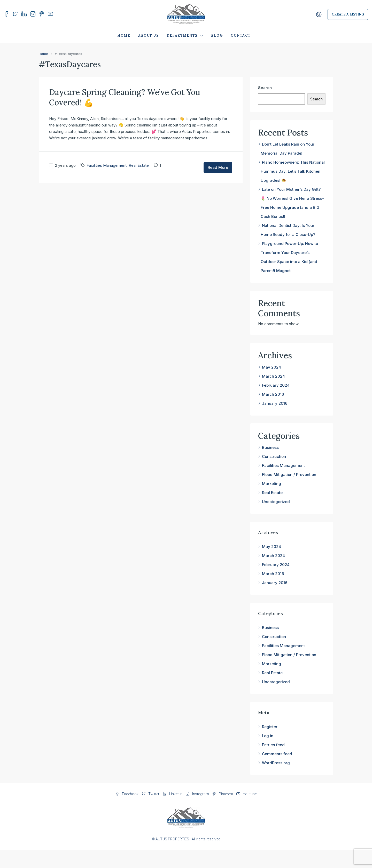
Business (270, 447)
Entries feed (273, 745)
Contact (241, 35)
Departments (182, 35)
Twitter (151, 794)
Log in (268, 736)
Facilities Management (107, 165)
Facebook (127, 794)
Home (124, 35)
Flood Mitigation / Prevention (289, 475)
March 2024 (273, 376)
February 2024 (276, 385)
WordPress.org (276, 763)
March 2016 (273, 394)
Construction (274, 456)
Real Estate (139, 165)
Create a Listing (348, 14)
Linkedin (173, 794)
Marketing (272, 484)
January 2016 (275, 403)
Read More (218, 167)
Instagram (198, 794)
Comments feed (277, 754)
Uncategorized (276, 502)
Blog (217, 35)
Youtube (246, 794)
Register (270, 727)
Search (265, 88)
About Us (148, 35)
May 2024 (272, 367)
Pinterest (223, 794)
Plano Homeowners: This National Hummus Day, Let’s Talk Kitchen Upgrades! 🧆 (293, 171)
